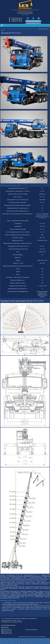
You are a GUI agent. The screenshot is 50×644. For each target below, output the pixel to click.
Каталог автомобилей (13, 29)
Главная (3, 29)
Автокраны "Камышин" (26, 29)
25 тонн (35, 29)
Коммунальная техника (33, 21)
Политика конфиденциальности (8, 625)
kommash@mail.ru (33, 630)
